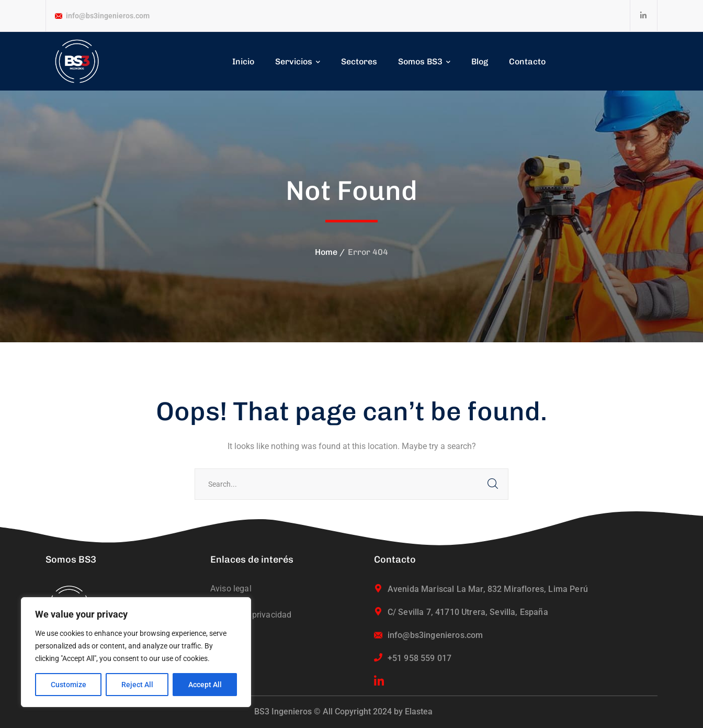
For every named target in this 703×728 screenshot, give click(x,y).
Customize (69, 685)
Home (326, 252)
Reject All (137, 685)
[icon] (644, 16)
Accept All (205, 685)
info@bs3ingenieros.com (108, 16)
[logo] (77, 61)
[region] (136, 652)
